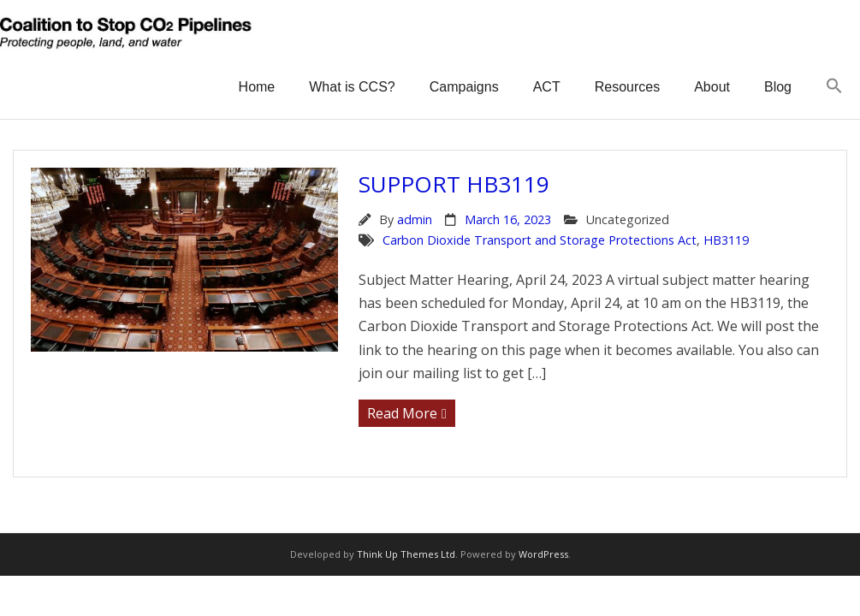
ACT (547, 87)
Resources (627, 87)
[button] (834, 87)
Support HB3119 (454, 184)
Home (257, 87)
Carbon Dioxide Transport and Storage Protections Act (540, 240)
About (712, 87)
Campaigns (464, 87)
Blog (778, 87)
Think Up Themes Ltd (406, 554)
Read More (402, 413)
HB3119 (726, 240)
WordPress (543, 554)
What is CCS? (352, 87)
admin (415, 219)
